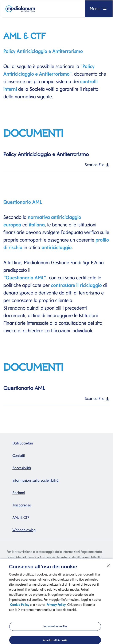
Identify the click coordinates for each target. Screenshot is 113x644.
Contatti (19, 455)
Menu (99, 9)
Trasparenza (22, 505)
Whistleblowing (24, 530)
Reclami (19, 493)
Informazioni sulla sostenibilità (36, 480)
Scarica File (97, 165)
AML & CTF (21, 517)
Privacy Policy (56, 606)
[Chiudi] (108, 568)
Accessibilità (22, 468)
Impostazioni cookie (55, 628)
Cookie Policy (20, 606)
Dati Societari (23, 443)
